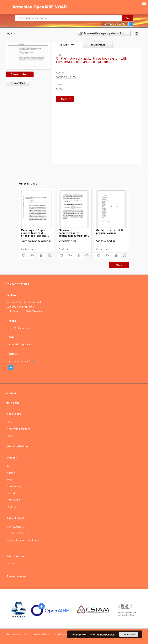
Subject (11, 493)
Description (13, 500)
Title (9, 466)
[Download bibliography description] (32, 256)
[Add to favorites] (136, 33)
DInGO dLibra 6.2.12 (44, 634)
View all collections (17, 446)
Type (10, 480)
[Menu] (144, 3)
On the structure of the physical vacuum (111, 231)
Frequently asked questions (22, 540)
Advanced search (114, 24)
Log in (10, 563)
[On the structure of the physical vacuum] (112, 209)
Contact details (15, 527)
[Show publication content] (41, 256)
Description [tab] (67, 45)
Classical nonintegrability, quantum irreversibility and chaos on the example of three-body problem (73, 233)
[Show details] (49, 256)
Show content (20, 74)
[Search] (128, 18)
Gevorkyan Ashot (66, 77)
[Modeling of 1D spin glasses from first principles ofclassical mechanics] (36, 209)
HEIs (9, 422)
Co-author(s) (14, 486)
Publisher (12, 507)
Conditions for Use (18, 533)
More (119, 265)
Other (10, 436)
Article (60, 89)
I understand (129, 634)
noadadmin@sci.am (20, 344)
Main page (13, 403)
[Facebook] (11, 368)
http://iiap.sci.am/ (19, 361)
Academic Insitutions (18, 429)
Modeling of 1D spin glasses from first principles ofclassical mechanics (34, 233)
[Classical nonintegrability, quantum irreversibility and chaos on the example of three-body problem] (74, 209)
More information (106, 634)
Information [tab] (98, 45)
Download (17, 83)
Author (11, 473)
